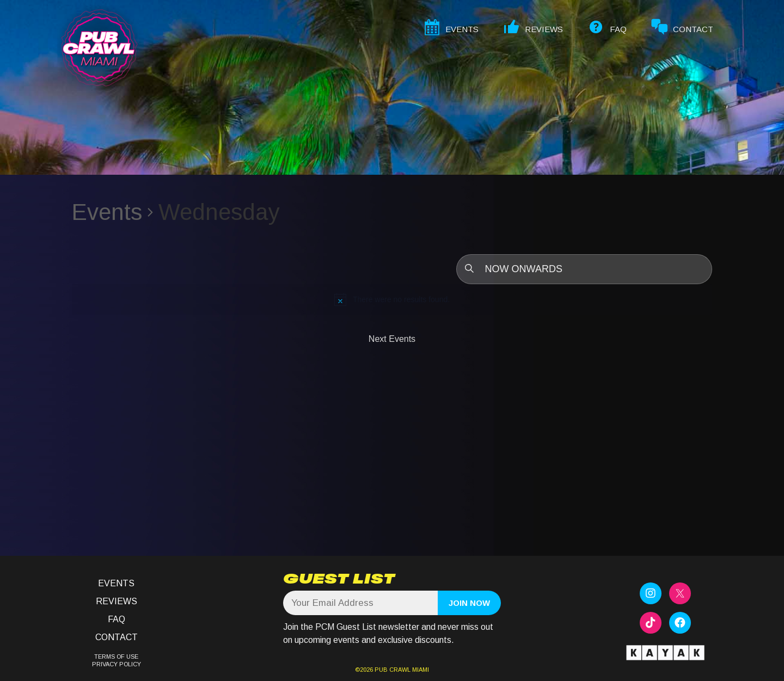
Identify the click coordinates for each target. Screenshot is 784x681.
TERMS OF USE (116, 657)
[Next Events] (392, 339)
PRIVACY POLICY (117, 664)
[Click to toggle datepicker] (584, 269)
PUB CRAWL (393, 670)
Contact (117, 637)
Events (107, 212)
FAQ (117, 619)
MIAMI (420, 670)
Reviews (117, 601)
